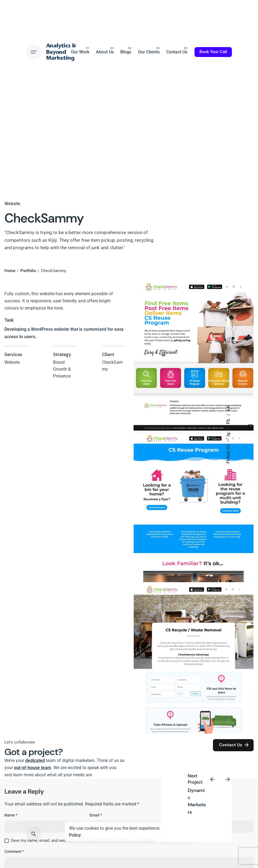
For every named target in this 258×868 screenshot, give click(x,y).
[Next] (228, 779)
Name (11, 815)
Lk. (228, 408)
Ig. (228, 433)
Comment (14, 852)
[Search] (34, 834)
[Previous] (212, 779)
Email (96, 815)
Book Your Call (213, 52)
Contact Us (234, 745)
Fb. (228, 420)
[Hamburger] (34, 52)
